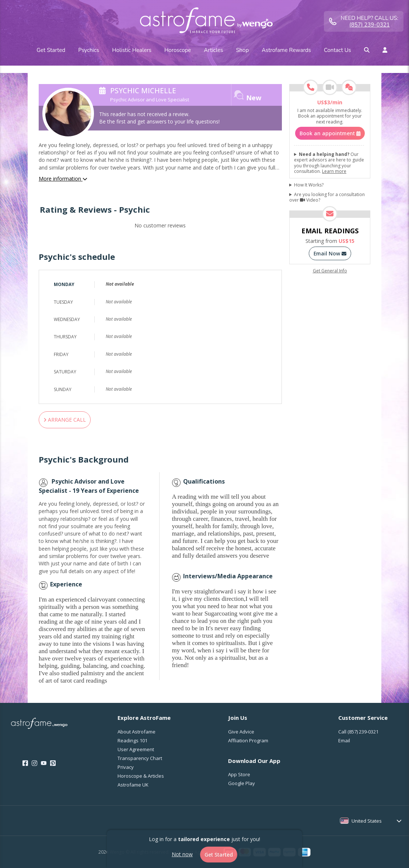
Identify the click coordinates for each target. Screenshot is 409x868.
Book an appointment (330, 133)
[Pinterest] (53, 763)
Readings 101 (132, 740)
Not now (182, 854)
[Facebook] (25, 763)
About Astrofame (137, 732)
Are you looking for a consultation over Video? (327, 197)
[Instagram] (34, 763)
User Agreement (136, 749)
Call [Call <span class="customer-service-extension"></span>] (358, 732)
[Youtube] (44, 763)
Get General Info (330, 271)
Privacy (126, 767)
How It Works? (309, 185)
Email (344, 740)
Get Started (219, 855)
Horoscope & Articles (141, 776)
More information (63, 179)
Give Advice (241, 732)
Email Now (330, 253)
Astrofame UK (133, 785)
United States (367, 821)
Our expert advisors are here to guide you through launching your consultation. (329, 163)
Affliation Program (248, 740)
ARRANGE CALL (65, 420)
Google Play (242, 783)
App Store (239, 774)
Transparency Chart (140, 758)
